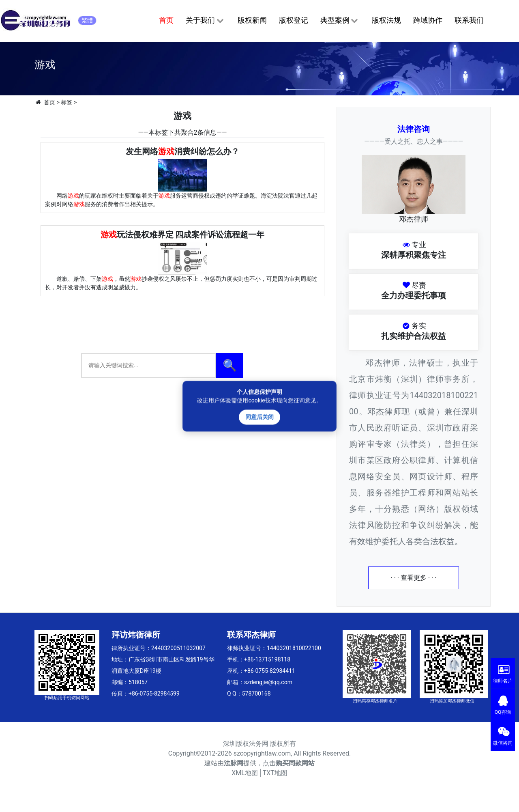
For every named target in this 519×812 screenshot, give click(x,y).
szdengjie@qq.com (268, 682)
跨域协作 (428, 20)
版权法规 (386, 20)
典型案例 (340, 21)
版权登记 (294, 20)
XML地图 (245, 773)
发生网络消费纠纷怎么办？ (182, 151)
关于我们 (205, 21)
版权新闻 (252, 20)
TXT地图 (275, 773)
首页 (166, 20)
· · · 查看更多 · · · (414, 578)
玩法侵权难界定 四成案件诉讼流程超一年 (183, 235)
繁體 (87, 20)
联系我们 (469, 20)
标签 (66, 102)
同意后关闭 (259, 417)
